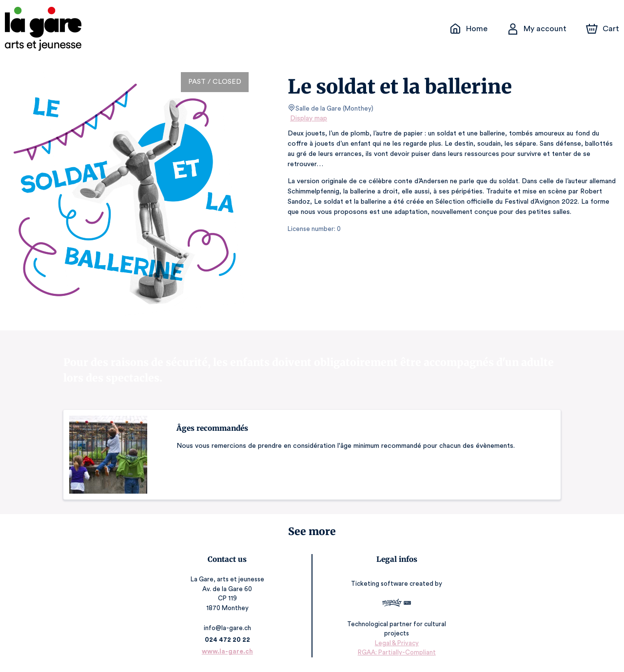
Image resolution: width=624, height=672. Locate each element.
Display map (309, 118)
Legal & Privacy (396, 643)
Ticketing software (380, 584)
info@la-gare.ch (228, 628)
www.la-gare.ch (228, 651)
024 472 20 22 (228, 640)
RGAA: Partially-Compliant (396, 652)
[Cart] (604, 29)
